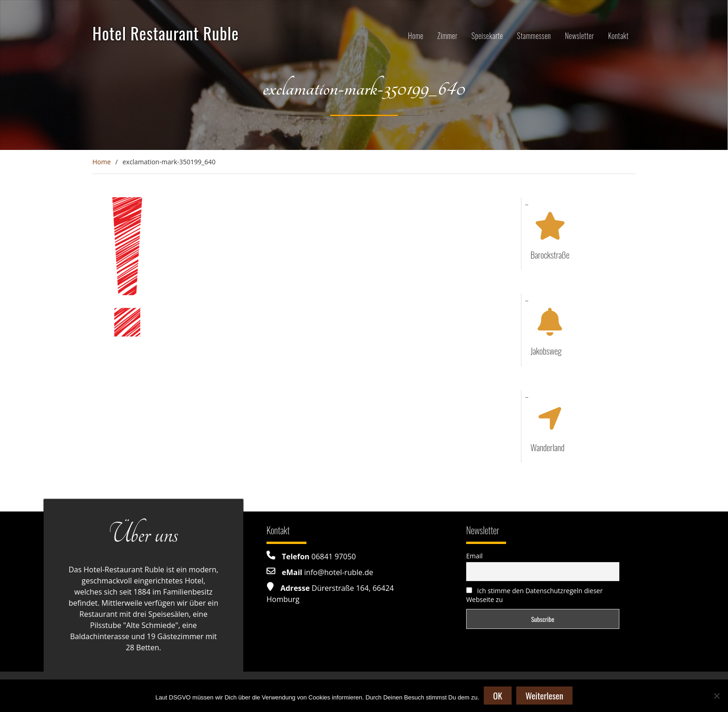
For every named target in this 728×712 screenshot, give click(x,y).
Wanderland (548, 447)
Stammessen (534, 36)
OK (498, 695)
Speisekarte (487, 36)
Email (474, 556)
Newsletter (580, 36)
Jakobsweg (546, 350)
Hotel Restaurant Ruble (166, 33)
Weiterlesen (544, 695)
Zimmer (448, 36)
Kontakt (618, 36)
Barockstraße (550, 254)
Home (416, 36)
